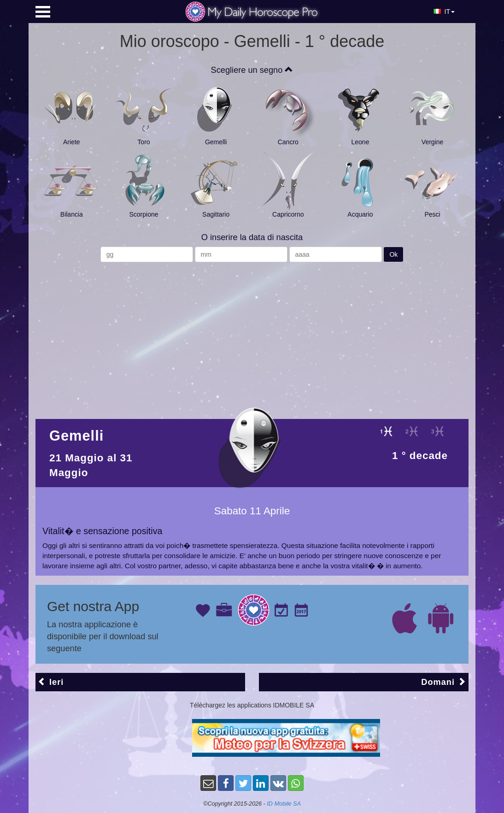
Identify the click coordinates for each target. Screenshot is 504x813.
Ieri (51, 682)
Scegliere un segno (252, 70)
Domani (444, 682)
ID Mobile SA (284, 804)
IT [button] (444, 12)
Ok (393, 254)
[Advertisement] (252, 336)
